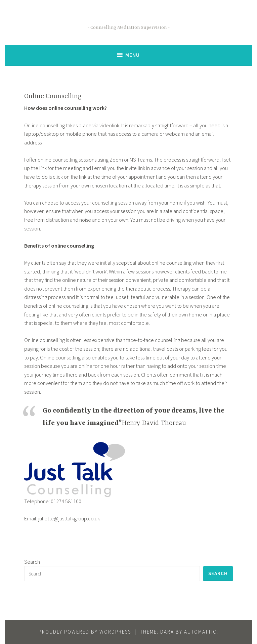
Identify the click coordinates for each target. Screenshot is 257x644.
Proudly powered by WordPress (85, 632)
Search (32, 562)
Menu (133, 55)
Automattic (200, 632)
